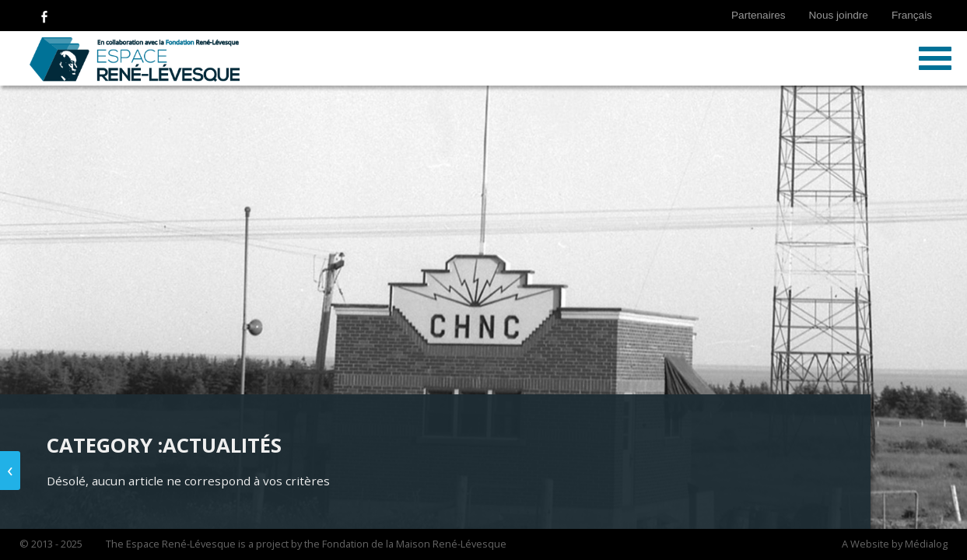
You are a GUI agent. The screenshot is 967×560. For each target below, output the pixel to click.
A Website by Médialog (895, 544)
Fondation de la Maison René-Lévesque (414, 544)
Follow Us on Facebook (44, 16)
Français (912, 15)
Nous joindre (839, 15)
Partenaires (759, 15)
